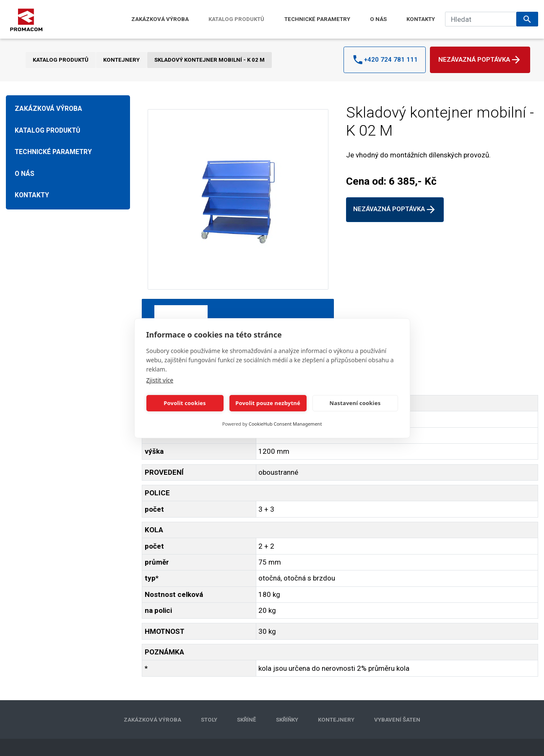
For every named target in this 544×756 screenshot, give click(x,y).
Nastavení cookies (355, 403)
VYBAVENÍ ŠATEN (397, 720)
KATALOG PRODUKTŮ (236, 19)
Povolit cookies (185, 403)
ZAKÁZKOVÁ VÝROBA (160, 19)
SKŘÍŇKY (287, 720)
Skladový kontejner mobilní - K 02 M (210, 60)
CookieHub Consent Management (285, 424)
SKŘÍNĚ (246, 720)
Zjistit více (160, 380)
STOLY (209, 720)
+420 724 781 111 (385, 60)
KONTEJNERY (121, 60)
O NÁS (378, 19)
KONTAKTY (421, 19)
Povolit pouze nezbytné (268, 403)
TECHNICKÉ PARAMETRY (317, 19)
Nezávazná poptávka (480, 60)
